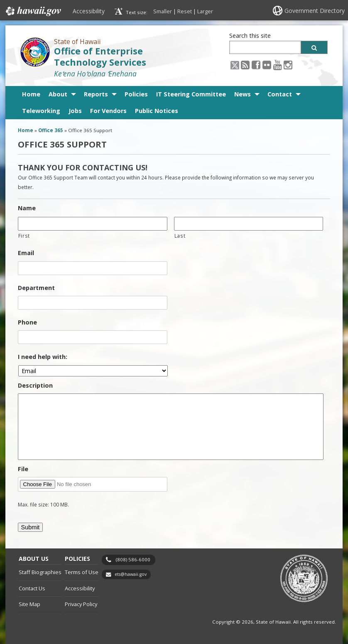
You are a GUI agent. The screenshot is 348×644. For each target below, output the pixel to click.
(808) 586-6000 (133, 559)
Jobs (75, 111)
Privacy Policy (81, 604)
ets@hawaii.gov (131, 574)
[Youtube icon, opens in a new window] (278, 65)
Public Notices (157, 111)
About (58, 94)
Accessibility (89, 11)
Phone (27, 322)
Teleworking (41, 111)
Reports (96, 94)
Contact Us (32, 588)
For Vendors (108, 111)
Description (35, 386)
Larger (205, 11)
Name (27, 208)
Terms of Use (82, 572)
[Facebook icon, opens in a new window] (256, 65)
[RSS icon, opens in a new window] (245, 65)
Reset (185, 11)
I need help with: (43, 357)
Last (180, 236)
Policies (136, 94)
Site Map (29, 604)
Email (26, 253)
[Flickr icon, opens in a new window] (267, 65)
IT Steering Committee (191, 94)
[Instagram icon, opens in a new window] (288, 65)
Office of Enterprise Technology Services (100, 57)
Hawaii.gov (33, 11)
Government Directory (315, 11)
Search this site (250, 36)
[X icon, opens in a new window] (235, 65)
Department (36, 288)
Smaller (163, 11)
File (23, 469)
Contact (280, 94)
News (243, 94)
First (24, 236)
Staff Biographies (40, 572)
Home (31, 94)
